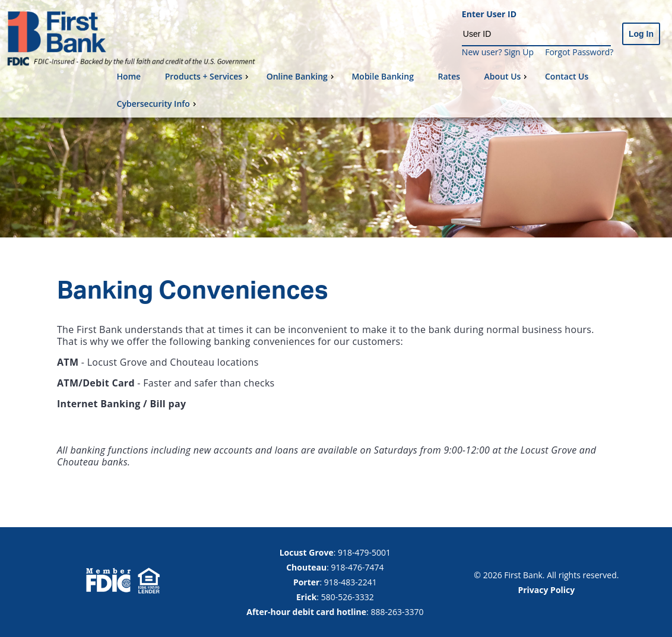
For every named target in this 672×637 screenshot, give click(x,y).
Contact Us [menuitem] (567, 76)
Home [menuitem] (129, 76)
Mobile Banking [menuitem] (383, 76)
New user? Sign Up (498, 52)
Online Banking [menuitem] (302, 76)
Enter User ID (489, 15)
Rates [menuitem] (449, 76)
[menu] (390, 90)
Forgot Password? (579, 52)
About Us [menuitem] (507, 76)
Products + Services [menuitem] (208, 76)
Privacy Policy (546, 590)
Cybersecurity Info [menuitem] (158, 104)
